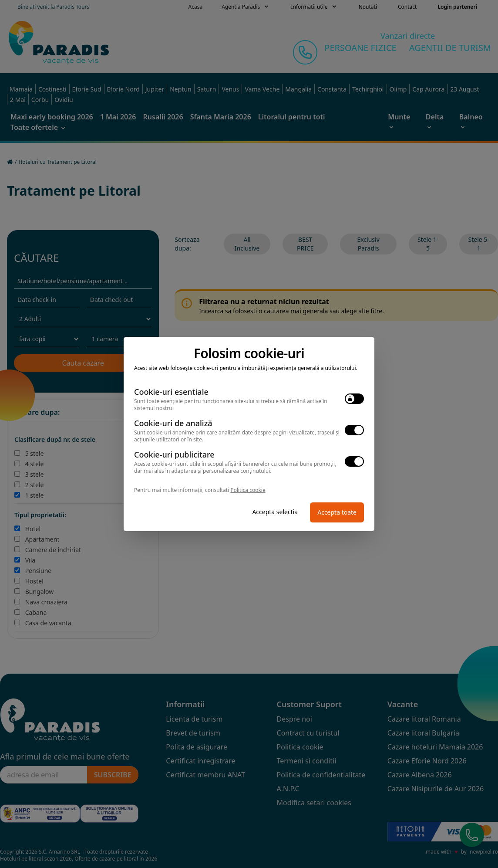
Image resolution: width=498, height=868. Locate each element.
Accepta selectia (275, 512)
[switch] (354, 399)
